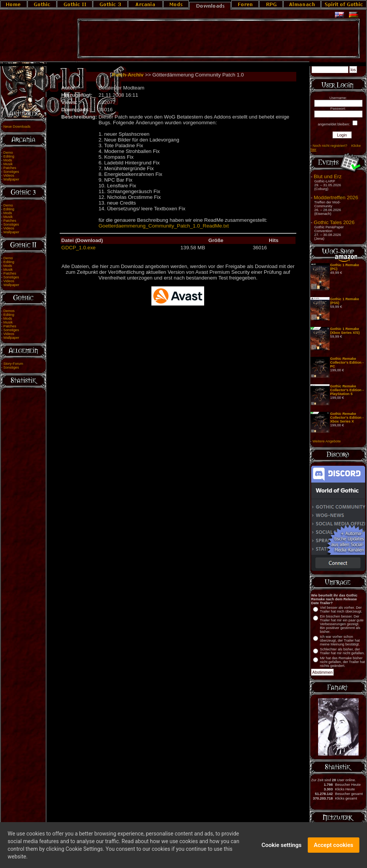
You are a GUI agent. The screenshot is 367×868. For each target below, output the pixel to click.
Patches (10, 168)
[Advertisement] (219, 39)
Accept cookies (334, 847)
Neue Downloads (17, 127)
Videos (9, 176)
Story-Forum (13, 364)
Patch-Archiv (128, 75)
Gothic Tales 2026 (334, 222)
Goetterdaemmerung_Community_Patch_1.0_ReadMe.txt (164, 226)
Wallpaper (11, 179)
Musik (8, 164)
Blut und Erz (328, 176)
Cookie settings (282, 847)
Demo (8, 153)
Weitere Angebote (326, 441)
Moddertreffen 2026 (336, 197)
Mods (8, 160)
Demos (9, 311)
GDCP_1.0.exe (78, 248)
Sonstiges (11, 172)
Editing (9, 156)
